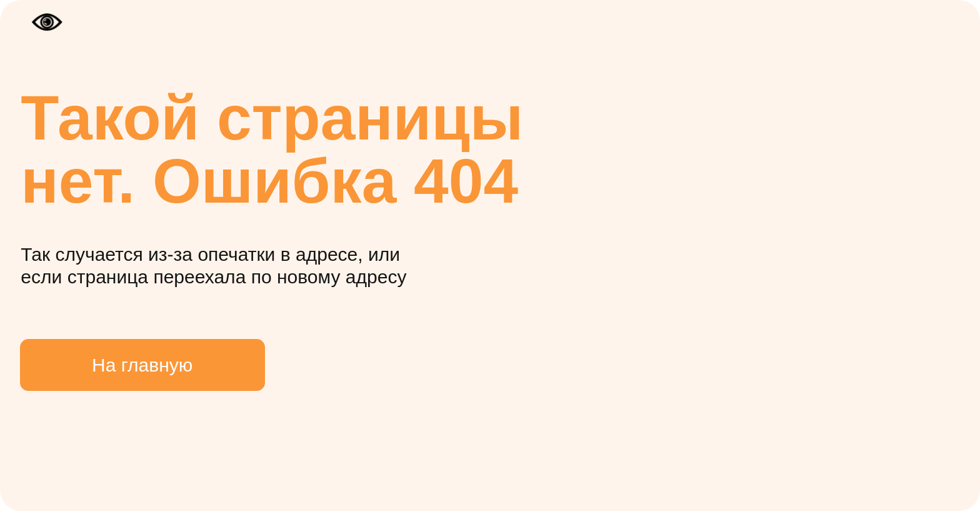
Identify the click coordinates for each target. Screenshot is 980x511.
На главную (142, 365)
